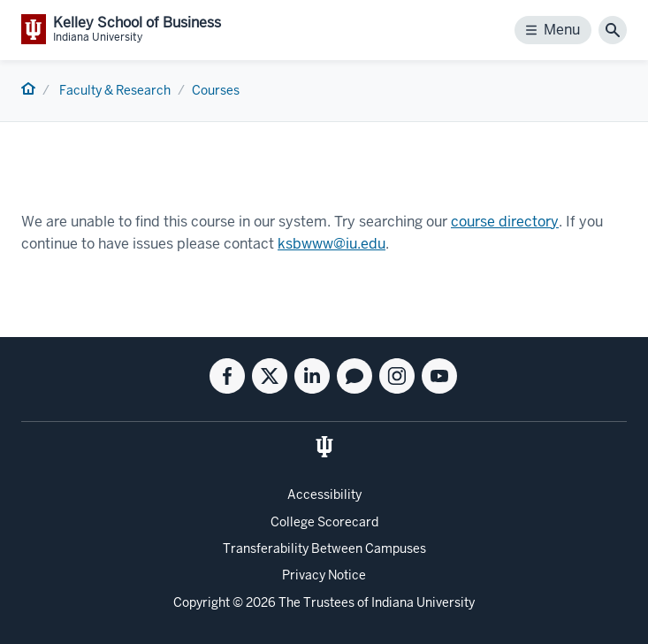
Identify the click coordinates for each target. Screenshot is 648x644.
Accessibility (324, 494)
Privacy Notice (324, 575)
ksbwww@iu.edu (332, 244)
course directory (505, 222)
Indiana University (423, 602)
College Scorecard (324, 522)
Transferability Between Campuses (324, 548)
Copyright (202, 602)
